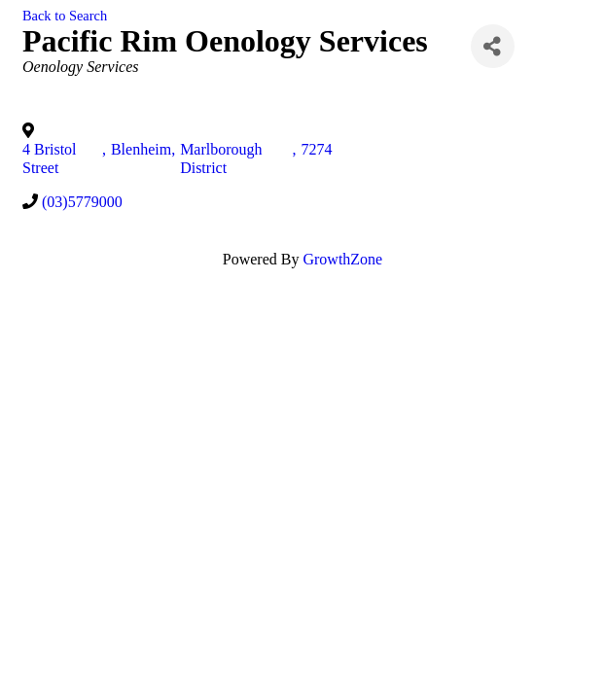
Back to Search (65, 16)
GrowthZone (342, 259)
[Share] (493, 46)
